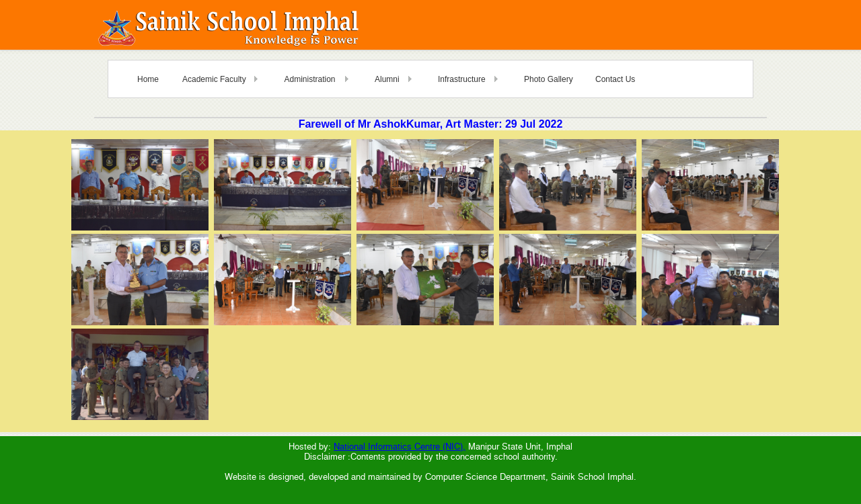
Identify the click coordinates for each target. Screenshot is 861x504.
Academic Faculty (214, 79)
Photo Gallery (549, 79)
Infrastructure (462, 79)
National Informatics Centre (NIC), (400, 447)
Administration (309, 79)
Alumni (387, 79)
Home (148, 79)
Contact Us (615, 79)
